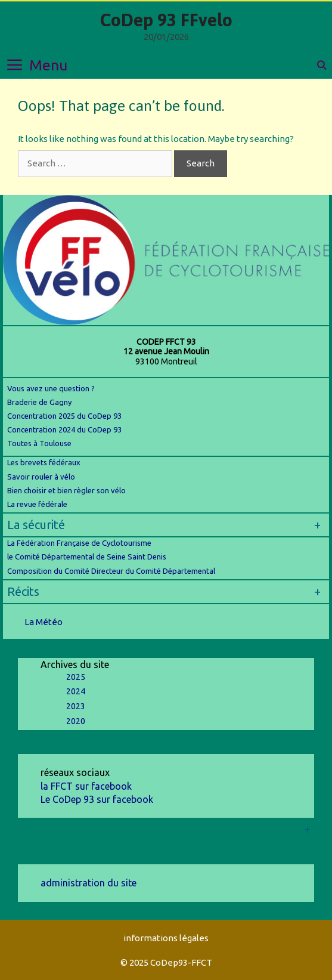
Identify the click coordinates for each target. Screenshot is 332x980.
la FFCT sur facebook (86, 786)
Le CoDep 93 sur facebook (97, 799)
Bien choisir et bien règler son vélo (66, 490)
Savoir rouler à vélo (41, 477)
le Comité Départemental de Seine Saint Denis (87, 557)
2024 (76, 691)
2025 (76, 677)
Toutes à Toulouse (39, 443)
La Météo (44, 622)
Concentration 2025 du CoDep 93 (64, 416)
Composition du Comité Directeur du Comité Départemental (111, 571)
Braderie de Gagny (39, 402)
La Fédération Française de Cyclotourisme (79, 543)
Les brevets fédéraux (44, 462)
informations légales (166, 938)
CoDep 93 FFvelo (166, 20)
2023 (76, 706)
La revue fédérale (37, 504)
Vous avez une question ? (51, 388)
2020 (76, 721)
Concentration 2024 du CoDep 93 (65, 429)
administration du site (89, 883)
